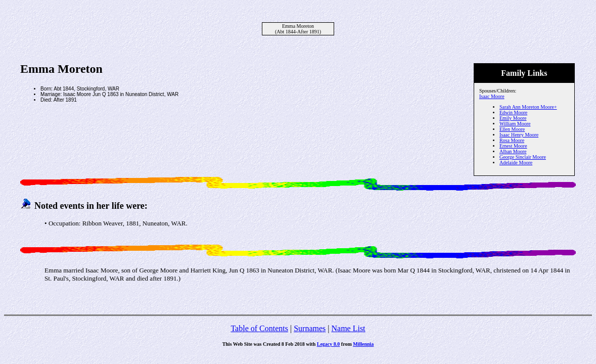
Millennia (363, 344)
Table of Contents (259, 328)
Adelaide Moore (516, 163)
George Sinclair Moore (523, 157)
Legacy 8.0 (329, 344)
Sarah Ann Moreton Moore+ (528, 107)
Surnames (310, 328)
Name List (348, 328)
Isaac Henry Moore (519, 135)
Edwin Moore (513, 112)
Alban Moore (513, 151)
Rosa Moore (512, 140)
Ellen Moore (512, 129)
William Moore (515, 124)
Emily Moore (513, 118)
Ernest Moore (513, 146)
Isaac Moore (492, 96)
